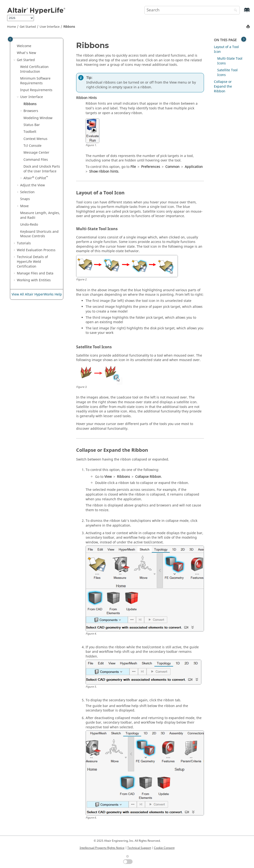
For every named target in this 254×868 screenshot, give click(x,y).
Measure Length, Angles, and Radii (40, 215)
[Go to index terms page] (242, 12)
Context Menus (35, 139)
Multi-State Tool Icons (230, 61)
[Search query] (192, 10)
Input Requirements (36, 90)
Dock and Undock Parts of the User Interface (42, 169)
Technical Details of (32, 262)
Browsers (31, 111)
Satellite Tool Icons (227, 73)
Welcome (24, 46)
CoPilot (36, 178)
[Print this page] (249, 27)
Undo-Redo (29, 225)
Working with (34, 280)
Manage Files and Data (35, 273)
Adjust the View (32, 185)
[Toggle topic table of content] (244, 39)
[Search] (234, 11)
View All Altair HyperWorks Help (37, 294)
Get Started (28, 27)
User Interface (50, 27)
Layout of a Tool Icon (226, 49)
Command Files (36, 160)
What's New (26, 53)
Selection (27, 192)
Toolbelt (30, 132)
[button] (15, 46)
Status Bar (32, 125)
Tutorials (24, 243)
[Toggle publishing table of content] (10, 39)
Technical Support (139, 848)
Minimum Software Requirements (35, 81)
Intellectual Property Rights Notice (102, 848)
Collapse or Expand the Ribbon (223, 86)
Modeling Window (38, 118)
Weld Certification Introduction (34, 69)
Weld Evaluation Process (36, 250)
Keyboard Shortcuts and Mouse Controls (39, 234)
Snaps (25, 199)
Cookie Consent (164, 848)
